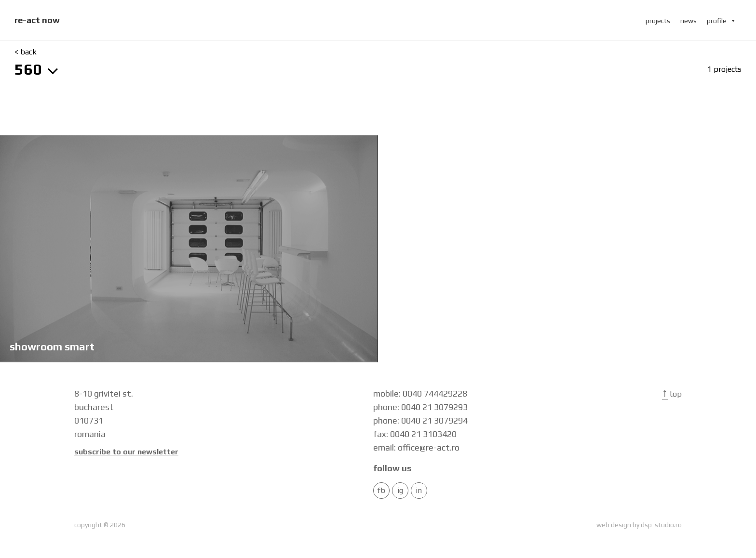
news (688, 21)
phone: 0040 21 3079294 (420, 420)
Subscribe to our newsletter (126, 452)
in (419, 491)
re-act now (37, 20)
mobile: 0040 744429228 (420, 393)
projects (658, 21)
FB (381, 491)
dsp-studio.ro (661, 525)
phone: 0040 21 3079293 (420, 407)
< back (26, 52)
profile (722, 21)
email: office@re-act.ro (416, 447)
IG (400, 491)
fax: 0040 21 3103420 (415, 434)
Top (672, 394)
